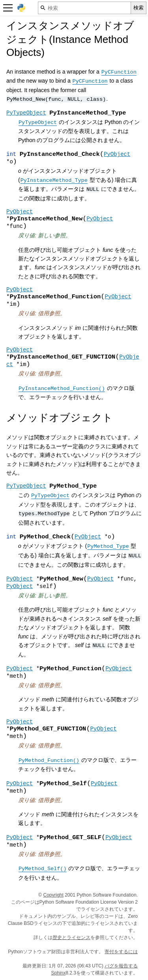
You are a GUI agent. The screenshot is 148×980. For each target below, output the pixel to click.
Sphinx (59, 973)
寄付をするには (121, 952)
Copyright (53, 895)
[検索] (84, 8)
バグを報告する (121, 966)
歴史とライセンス (71, 937)
